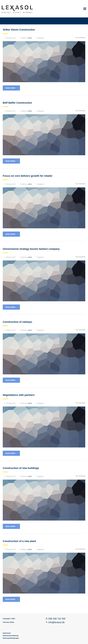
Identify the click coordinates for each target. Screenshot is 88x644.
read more (12, 88)
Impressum (7, 633)
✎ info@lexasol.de (55, 622)
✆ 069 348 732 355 (56, 619)
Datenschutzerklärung (11, 636)
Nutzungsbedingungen (11, 638)
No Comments (80, 38)
